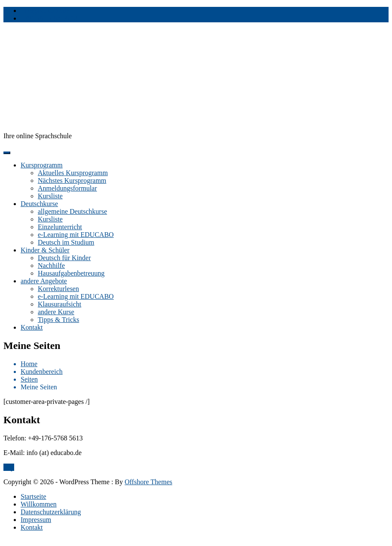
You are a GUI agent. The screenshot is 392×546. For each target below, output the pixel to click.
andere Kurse (56, 312)
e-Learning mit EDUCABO (76, 235)
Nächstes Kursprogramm (72, 180)
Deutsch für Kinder (64, 258)
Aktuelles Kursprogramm (73, 173)
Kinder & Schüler (45, 250)
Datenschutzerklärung (51, 512)
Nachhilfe (51, 265)
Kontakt (32, 327)
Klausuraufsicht (59, 304)
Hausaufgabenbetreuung (71, 273)
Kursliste (50, 196)
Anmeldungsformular (67, 188)
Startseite (33, 496)
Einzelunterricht (60, 227)
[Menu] (7, 153)
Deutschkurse (39, 204)
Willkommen (39, 504)
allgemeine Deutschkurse (72, 211)
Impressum (36, 520)
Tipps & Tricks (58, 320)
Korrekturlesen (58, 289)
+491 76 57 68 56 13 (49, 18)
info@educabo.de (45, 11)
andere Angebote (44, 281)
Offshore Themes (148, 482)
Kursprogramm (42, 165)
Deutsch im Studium (66, 242)
